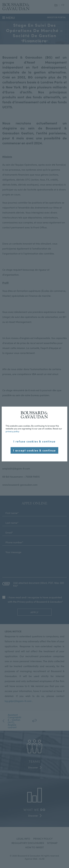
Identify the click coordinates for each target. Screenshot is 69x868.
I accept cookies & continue (34, 450)
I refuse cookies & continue (34, 441)
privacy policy (12, 431)
